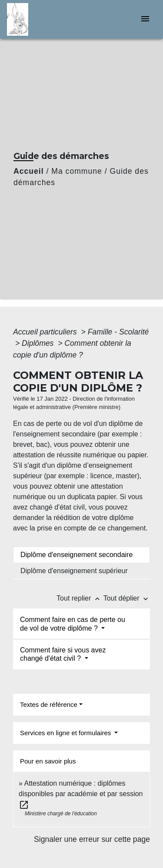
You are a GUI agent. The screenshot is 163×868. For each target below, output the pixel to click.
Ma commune (77, 171)
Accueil (29, 171)
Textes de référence (49, 704)
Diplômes (39, 343)
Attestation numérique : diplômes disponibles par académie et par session (81, 794)
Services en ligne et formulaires (66, 733)
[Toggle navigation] (145, 19)
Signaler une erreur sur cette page (92, 839)
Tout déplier (127, 598)
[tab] (81, 555)
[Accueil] (40, 19)
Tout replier (80, 598)
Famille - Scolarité (118, 332)
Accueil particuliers (46, 332)
